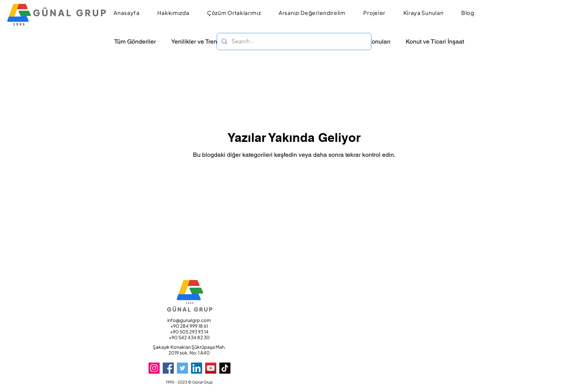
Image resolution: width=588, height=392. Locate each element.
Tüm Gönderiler (135, 41)
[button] (173, 13)
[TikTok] (225, 368)
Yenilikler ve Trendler (199, 41)
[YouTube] (211, 368)
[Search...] (293, 41)
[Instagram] (154, 368)
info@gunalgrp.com (189, 320)
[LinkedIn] (197, 368)
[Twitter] (182, 368)
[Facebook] (168, 368)
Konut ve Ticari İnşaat (435, 41)
